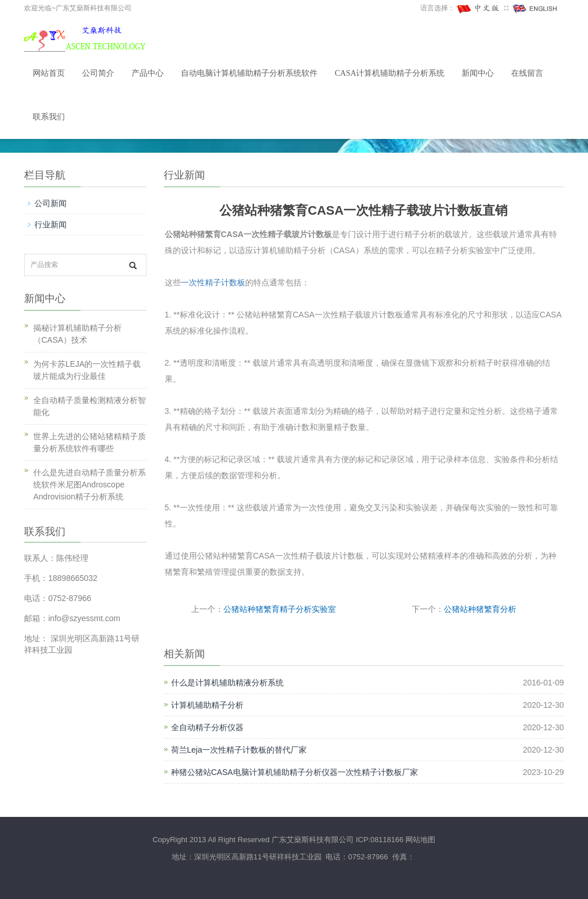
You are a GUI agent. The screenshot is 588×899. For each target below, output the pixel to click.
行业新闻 (51, 224)
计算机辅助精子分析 (207, 705)
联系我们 (49, 117)
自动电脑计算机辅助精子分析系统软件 (249, 73)
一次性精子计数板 (213, 282)
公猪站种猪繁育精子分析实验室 (280, 609)
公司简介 (98, 73)
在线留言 (527, 73)
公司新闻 (51, 203)
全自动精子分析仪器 (207, 727)
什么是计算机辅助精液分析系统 (227, 683)
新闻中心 (478, 73)
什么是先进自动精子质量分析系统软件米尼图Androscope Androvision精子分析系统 (90, 485)
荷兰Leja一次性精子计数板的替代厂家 (239, 750)
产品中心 (148, 73)
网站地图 (420, 840)
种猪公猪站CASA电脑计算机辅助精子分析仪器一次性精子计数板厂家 (295, 772)
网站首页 (49, 73)
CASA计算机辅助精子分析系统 (390, 73)
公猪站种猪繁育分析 (480, 609)
